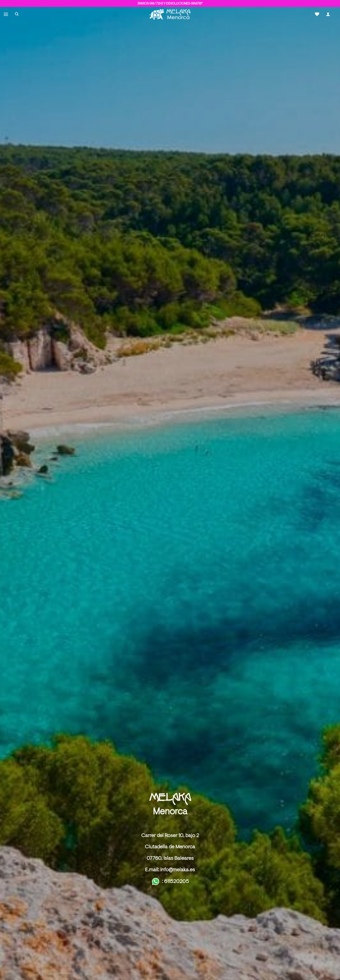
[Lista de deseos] (317, 14)
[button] (6, 14)
